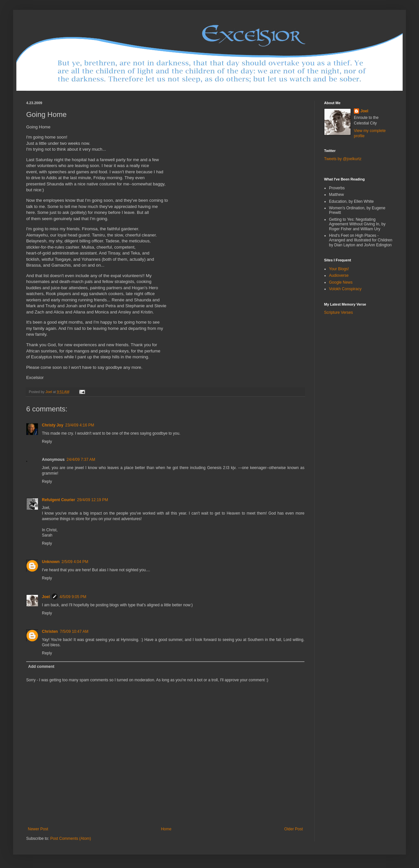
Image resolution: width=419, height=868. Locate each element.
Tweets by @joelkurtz (343, 159)
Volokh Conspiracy (345, 289)
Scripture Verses (338, 312)
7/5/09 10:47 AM (74, 632)
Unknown (51, 562)
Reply (47, 442)
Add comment (41, 667)
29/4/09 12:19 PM (92, 500)
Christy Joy (53, 425)
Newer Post (38, 829)
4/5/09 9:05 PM (73, 597)
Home (166, 829)
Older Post (293, 829)
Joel (46, 597)
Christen (50, 632)
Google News (341, 282)
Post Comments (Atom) (71, 839)
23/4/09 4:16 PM (80, 425)
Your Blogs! (339, 269)
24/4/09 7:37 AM (81, 460)
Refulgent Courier (58, 500)
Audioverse (339, 275)
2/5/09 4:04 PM (75, 562)
